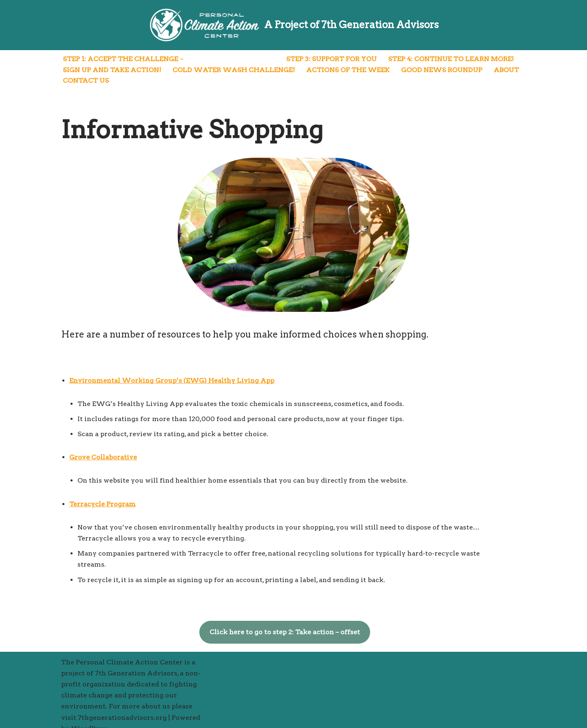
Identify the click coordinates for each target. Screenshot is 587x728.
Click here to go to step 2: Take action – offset (294, 621)
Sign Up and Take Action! (112, 70)
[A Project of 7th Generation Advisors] (293, 25)
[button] (182, 59)
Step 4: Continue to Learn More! (451, 59)
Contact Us (86, 81)
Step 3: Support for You (331, 59)
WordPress (90, 718)
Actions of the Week (348, 70)
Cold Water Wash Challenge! (234, 70)
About (506, 70)
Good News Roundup (442, 70)
